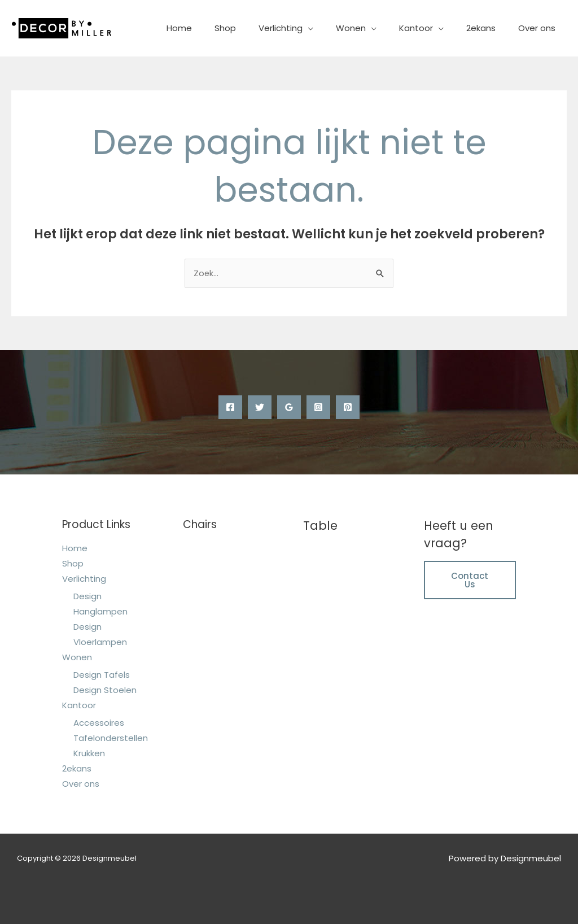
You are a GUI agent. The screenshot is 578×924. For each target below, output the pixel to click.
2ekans (489, 28)
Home (216, 28)
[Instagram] (318, 408)
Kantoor (430, 28)
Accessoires (99, 723)
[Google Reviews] (289, 408)
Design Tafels (102, 675)
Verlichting (306, 28)
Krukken (89, 753)
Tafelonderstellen (111, 738)
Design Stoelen (105, 690)
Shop (256, 28)
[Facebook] (230, 408)
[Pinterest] (348, 408)
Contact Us (470, 580)
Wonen (371, 28)
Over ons (540, 28)
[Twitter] (260, 408)
